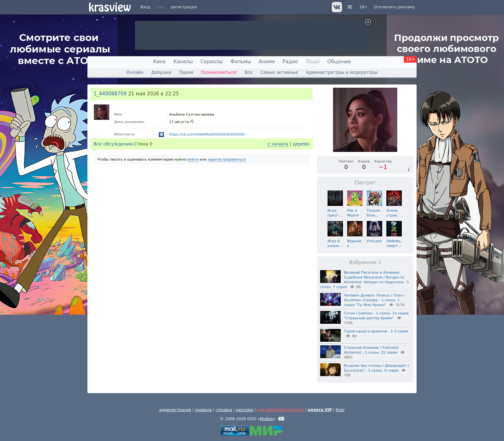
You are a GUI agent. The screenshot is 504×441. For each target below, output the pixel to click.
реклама (245, 410)
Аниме (267, 62)
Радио (290, 62)
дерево (301, 144)
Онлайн (135, 72)
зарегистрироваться (227, 159)
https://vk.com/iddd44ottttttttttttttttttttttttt (207, 134)
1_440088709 (110, 94)
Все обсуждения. (114, 144)
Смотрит (365, 183)
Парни (186, 72)
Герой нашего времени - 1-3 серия (376, 331)
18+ (363, 7)
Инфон (267, 419)
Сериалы (212, 62)
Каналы (183, 62)
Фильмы (241, 62)
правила (203, 410)
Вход (145, 7)
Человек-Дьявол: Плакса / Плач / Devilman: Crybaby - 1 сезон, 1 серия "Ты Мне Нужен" (374, 300)
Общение (339, 62)
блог (340, 410)
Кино (159, 62)
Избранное (365, 262)
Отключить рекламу (394, 7)
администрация (175, 410)
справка (224, 410)
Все (248, 72)
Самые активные (279, 72)
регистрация (184, 7)
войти (193, 159)
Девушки (161, 72)
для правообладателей (280, 410)
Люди (313, 62)
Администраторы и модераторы (342, 72)
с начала (278, 144)
